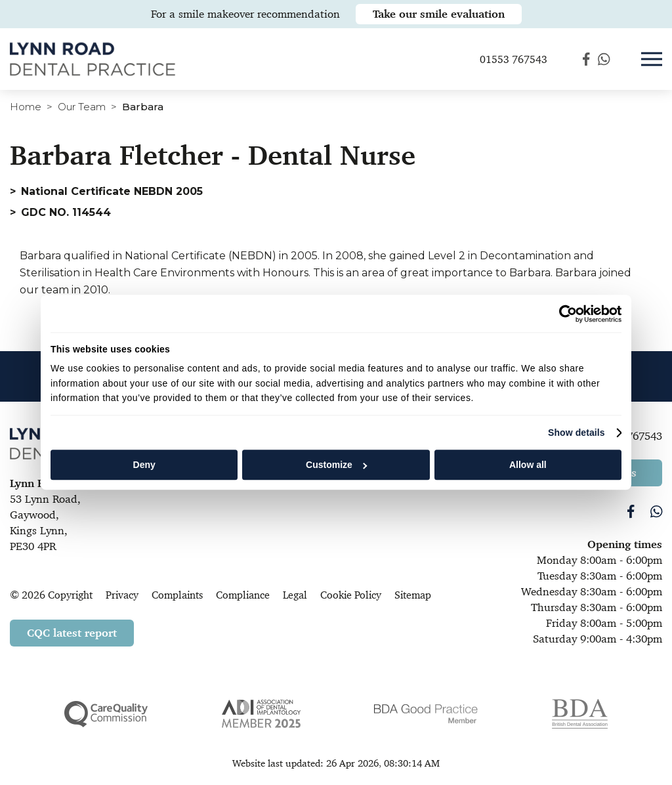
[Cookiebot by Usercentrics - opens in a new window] (564, 314)
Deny (144, 465)
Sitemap (413, 595)
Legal (295, 595)
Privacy (122, 595)
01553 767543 (514, 61)
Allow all (528, 465)
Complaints (177, 595)
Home (26, 107)
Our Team (82, 107)
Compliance (243, 595)
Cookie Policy (351, 595)
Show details (577, 433)
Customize (336, 465)
